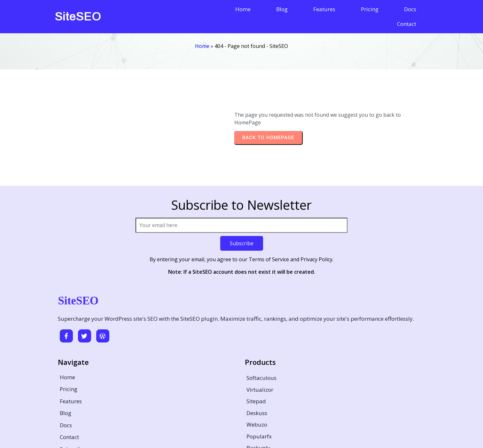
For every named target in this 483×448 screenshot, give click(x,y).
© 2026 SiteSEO (242, 434)
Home (202, 34)
